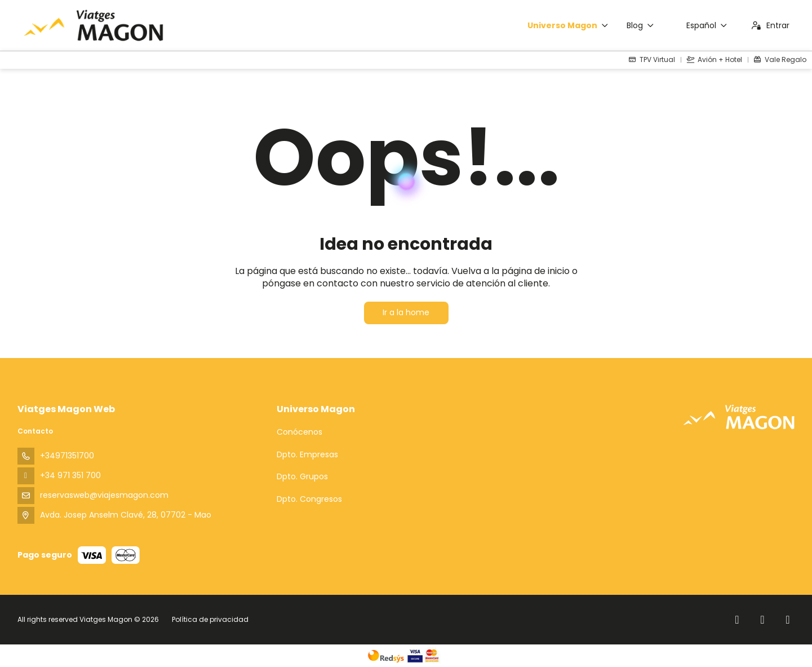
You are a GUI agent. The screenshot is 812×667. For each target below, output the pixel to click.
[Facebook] (737, 620)
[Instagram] (763, 620)
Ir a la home (406, 312)
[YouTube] (788, 620)
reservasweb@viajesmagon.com (104, 495)
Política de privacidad (210, 619)
